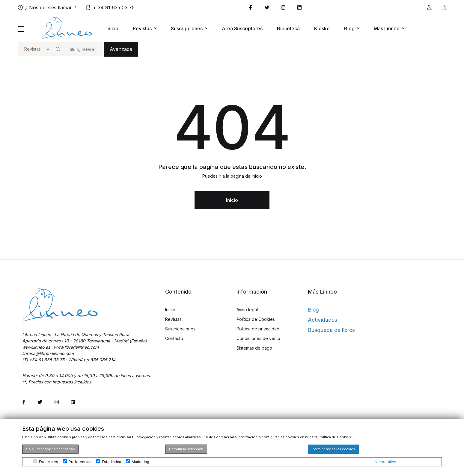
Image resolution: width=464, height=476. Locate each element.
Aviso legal (247, 310)
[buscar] (84, 49)
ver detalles (386, 462)
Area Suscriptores (242, 28)
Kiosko (322, 28)
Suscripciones (187, 28)
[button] (429, 7)
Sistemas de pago (254, 348)
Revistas (142, 28)
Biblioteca (288, 28)
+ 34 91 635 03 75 (110, 7)
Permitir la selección (186, 449)
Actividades (323, 320)
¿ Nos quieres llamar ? (47, 7)
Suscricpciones (180, 329)
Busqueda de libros (331, 330)
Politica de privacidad (258, 329)
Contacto (174, 338)
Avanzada (121, 49)
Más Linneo (387, 28)
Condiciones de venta (258, 338)
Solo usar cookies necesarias (50, 449)
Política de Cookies (256, 319)
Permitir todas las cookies (333, 449)
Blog (349, 28)
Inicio (112, 28)
